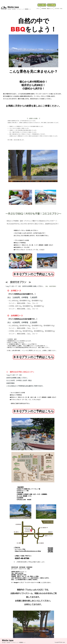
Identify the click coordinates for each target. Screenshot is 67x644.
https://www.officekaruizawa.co (26, 551)
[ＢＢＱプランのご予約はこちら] (33, 274)
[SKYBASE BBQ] (42, 5)
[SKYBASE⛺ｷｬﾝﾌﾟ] (51, 5)
